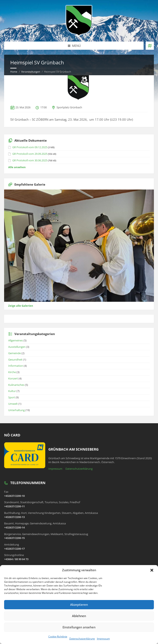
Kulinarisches (16, 385)
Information (16, 366)
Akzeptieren (79, 605)
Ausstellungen (17, 347)
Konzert (13, 378)
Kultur (12, 391)
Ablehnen (79, 616)
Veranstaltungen (31, 72)
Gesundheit (15, 360)
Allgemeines (16, 340)
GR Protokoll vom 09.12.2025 (30, 147)
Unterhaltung (16, 410)
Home (14, 72)
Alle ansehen (17, 167)
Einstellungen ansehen (79, 627)
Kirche (12, 372)
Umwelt (13, 404)
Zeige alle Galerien (21, 306)
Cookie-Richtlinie (58, 636)
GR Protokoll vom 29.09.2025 (30, 154)
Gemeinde (15, 353)
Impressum (103, 639)
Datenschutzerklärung (82, 639)
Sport (12, 397)
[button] (152, 570)
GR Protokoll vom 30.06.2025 (30, 160)
